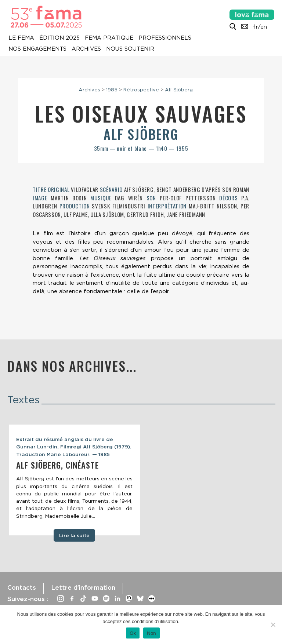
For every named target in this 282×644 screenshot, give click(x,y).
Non (151, 633)
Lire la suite (74, 535)
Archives (86, 49)
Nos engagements (37, 49)
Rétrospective (141, 90)
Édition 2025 (59, 38)
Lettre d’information (83, 587)
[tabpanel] (74, 480)
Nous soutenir (130, 49)
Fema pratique (109, 38)
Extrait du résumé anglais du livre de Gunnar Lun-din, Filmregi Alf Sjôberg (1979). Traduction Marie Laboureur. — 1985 (74, 447)
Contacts (22, 587)
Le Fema (21, 38)
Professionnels (165, 38)
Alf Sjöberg (179, 90)
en (264, 27)
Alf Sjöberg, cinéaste (57, 465)
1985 (112, 90)
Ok (133, 633)
